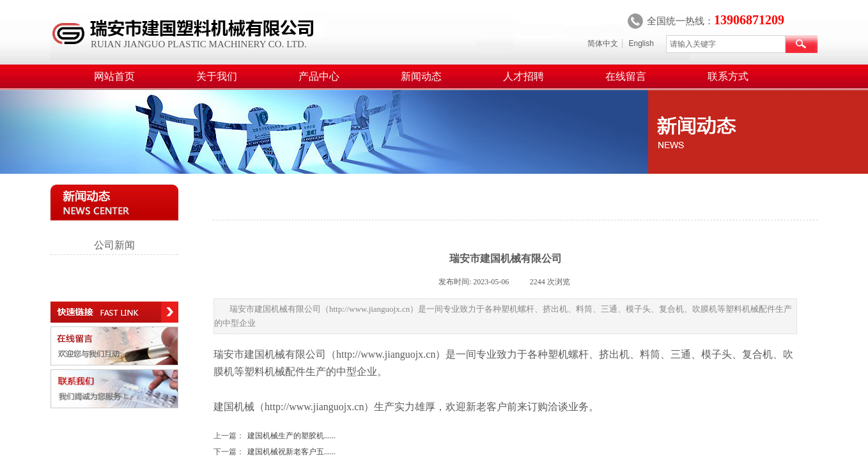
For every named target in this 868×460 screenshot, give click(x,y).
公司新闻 (114, 245)
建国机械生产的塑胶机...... (275, 436)
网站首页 (114, 76)
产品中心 (319, 76)
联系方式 (728, 76)
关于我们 (217, 76)
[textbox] (726, 44)
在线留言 (626, 76)
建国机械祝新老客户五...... (275, 452)
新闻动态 (421, 76)
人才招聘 (523, 76)
